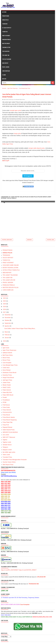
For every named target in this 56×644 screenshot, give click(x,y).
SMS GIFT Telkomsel (9, 437)
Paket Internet (7, 390)
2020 (5, 304)
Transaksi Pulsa (7, 457)
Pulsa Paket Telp (8, 422)
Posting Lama (50, 240)
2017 (5, 312)
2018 (5, 309)
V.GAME (4, 75)
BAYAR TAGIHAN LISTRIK (10, 268)
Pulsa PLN (6, 425)
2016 (5, 341)
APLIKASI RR (41, 577)
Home (4, 12)
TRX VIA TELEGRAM (7, 59)
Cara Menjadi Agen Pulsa (19, 100)
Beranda (30, 240)
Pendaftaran (6, 400)
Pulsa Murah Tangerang (10, 420)
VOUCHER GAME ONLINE (11, 265)
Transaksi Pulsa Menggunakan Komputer (15, 460)
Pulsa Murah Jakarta (9, 417)
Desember (8, 315)
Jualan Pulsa (6, 383)
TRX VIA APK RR (6, 51)
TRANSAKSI (5, 24)
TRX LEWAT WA (6, 55)
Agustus (7, 326)
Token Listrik (6, 455)
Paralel (5, 397)
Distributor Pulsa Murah (9, 373)
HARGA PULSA (5, 20)
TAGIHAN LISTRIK (6, 47)
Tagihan (5, 440)
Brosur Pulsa (6, 360)
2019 (5, 307)
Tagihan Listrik (7, 442)
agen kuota (6, 348)
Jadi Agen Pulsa (7, 380)
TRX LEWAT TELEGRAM (10, 275)
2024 (5, 298)
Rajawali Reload (7, 427)
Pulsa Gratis (6, 407)
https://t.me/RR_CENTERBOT (10, 570)
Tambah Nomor (7, 445)
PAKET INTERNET (6, 36)
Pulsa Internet (7, 410)
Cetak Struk (6, 368)
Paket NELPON (7, 392)
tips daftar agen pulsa (9, 452)
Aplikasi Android (7, 353)
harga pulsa (17, 134)
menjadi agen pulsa (15, 110)
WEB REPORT (5, 63)
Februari (7, 335)
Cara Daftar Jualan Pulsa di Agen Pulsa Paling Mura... (20, 329)
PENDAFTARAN (6, 16)
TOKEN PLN (5, 32)
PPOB (4, 402)
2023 (5, 301)
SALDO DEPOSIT (8, 258)
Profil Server (6, 405)
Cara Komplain (7, 363)
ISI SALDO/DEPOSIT (7, 28)
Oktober (7, 320)
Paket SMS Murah (8, 395)
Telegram (5, 447)
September (8, 323)
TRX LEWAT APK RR (9, 280)
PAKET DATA (7, 388)
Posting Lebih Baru (7, 240)
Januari (7, 338)
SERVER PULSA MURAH (10, 432)
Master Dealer (7, 385)
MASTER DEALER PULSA (11, 288)
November (8, 318)
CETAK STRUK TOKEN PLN (11, 270)
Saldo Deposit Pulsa (9, 430)
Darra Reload (7, 370)
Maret (6, 332)
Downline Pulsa (7, 375)
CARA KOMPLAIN (8, 290)
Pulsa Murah (6, 415)
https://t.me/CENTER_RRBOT (28, 570)
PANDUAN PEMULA (9, 285)
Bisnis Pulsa (6, 358)
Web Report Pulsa (8, 465)
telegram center (7, 450)
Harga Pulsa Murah (8, 378)
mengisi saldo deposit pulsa (36, 148)
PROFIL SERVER (6, 67)
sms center (6, 435)
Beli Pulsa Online (8, 355)
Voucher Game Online (9, 462)
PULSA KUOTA (7, 412)
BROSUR (4, 79)
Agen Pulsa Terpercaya (8, 100)
